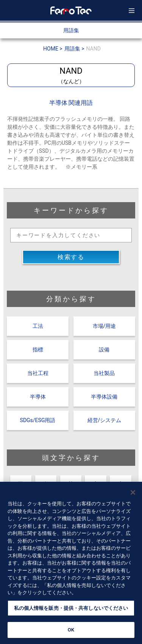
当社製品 (104, 373)
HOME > (53, 49)
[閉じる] (133, 495)
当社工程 (38, 373)
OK (71, 633)
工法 (38, 326)
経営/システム (105, 420)
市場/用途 (105, 326)
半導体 (38, 397)
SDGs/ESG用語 (38, 420)
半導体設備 (104, 397)
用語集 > (74, 49)
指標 (38, 350)
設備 (104, 350)
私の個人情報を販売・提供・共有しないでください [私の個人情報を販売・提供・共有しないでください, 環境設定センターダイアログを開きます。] (71, 611)
